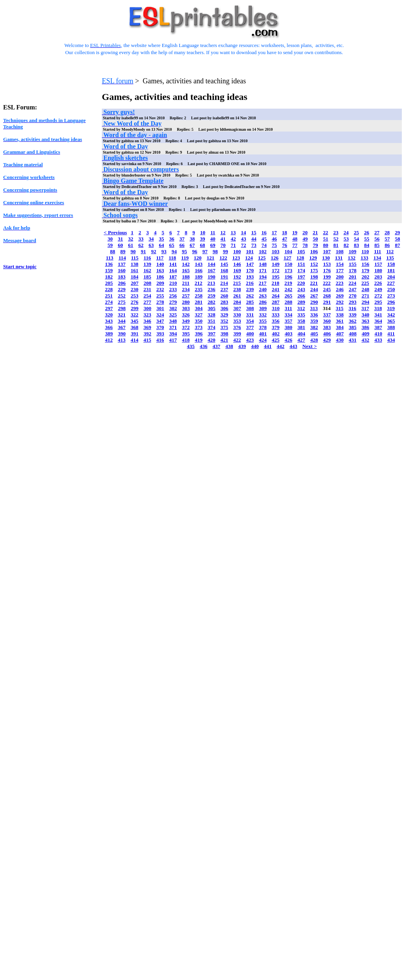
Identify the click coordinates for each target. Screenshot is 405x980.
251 (109, 296)
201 (352, 277)
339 (352, 315)
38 (192, 239)
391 (135, 334)
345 (135, 321)
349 (186, 321)
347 (160, 321)
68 (202, 245)
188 (186, 277)
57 (387, 239)
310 (276, 308)
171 (263, 270)
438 (229, 346)
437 (216, 346)
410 (379, 334)
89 (123, 251)
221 (314, 283)
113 (110, 258)
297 (109, 308)
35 (161, 239)
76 (284, 245)
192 (237, 277)
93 (164, 251)
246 (340, 289)
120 (198, 258)
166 (199, 270)
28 (387, 232)
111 (377, 251)
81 (336, 245)
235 (199, 289)
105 (301, 251)
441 (268, 346)
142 (186, 264)
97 (205, 251)
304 (199, 308)
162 (147, 270)
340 (366, 315)
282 (212, 302)
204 (391, 277)
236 (212, 289)
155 (352, 264)
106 (314, 251)
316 (352, 308)
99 (226, 251)
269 (340, 296)
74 (264, 245)
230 (135, 289)
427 (301, 340)
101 (250, 251)
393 (160, 334)
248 (366, 289)
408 (353, 334)
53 (346, 239)
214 (224, 283)
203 (378, 277)
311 (288, 308)
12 (223, 232)
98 (215, 251)
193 (250, 277)
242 (289, 289)
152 (314, 264)
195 (276, 277)
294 (366, 302)
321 (122, 315)
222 (327, 283)
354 (250, 321)
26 (367, 232)
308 (250, 308)
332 (263, 315)
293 (352, 302)
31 (120, 239)
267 (314, 296)
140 (160, 264)
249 (378, 289)
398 (225, 334)
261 (237, 296)
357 (289, 321)
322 (135, 315)
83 (356, 245)
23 (336, 232)
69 (213, 245)
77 (295, 245)
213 (212, 283)
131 (339, 258)
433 (378, 340)
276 (135, 302)
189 (199, 277)
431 (352, 340)
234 (186, 289)
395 (186, 334)
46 (274, 239)
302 (173, 308)
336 (314, 315)
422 (237, 340)
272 (378, 296)
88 (113, 251)
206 (122, 283)
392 (148, 334)
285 (250, 302)
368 (135, 327)
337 (327, 315)
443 (293, 346)
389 (109, 334)
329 (224, 315)
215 (237, 283)
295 (378, 302)
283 (224, 302)
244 (314, 289)
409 (366, 334)
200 (340, 277)
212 (199, 283)
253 (135, 296)
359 (314, 321)
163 (160, 270)
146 (237, 264)
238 (237, 289)
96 (195, 251)
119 (185, 258)
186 (160, 277)
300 (148, 308)
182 (109, 277)
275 (122, 302)
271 (366, 296)
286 (263, 302)
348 (173, 321)
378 (263, 327)
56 (377, 239)
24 (346, 232)
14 (243, 232)
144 (212, 264)
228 (109, 289)
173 (289, 270)
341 (378, 315)
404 (302, 334)
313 (314, 308)
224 (352, 283)
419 (199, 340)
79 (315, 245)
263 (263, 296)
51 (325, 239)
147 (250, 264)
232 (160, 289)
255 (160, 296)
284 (237, 302)
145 (224, 264)
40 (213, 239)
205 (109, 283)
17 (274, 232)
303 (186, 308)
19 (295, 232)
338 (340, 315)
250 (391, 289)
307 (237, 308)
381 (301, 327)
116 (147, 258)
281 (199, 302)
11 (213, 232)
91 (143, 251)
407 (340, 334)
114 (122, 258)
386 (366, 327)
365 (391, 321)
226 (378, 283)
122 (223, 258)
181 (391, 270)
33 (141, 239)
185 (147, 277)
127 (287, 258)
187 (173, 277)
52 (336, 239)
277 (147, 302)
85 (377, 245)
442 (281, 346)
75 (274, 245)
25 (356, 232)
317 (366, 308)
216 (250, 283)
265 (289, 296)
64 (161, 245)
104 (289, 251)
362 (352, 321)
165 (186, 270)
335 (301, 315)
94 (174, 251)
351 (212, 321)
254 (147, 296)
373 (199, 327)
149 (276, 264)
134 (377, 258)
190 (212, 277)
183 (122, 277)
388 (391, 327)
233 (173, 289)
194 (263, 277)
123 (236, 258)
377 (250, 327)
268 (327, 296)
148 (263, 264)
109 (352, 251)
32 (130, 239)
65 (172, 245)
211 (186, 283)
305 (212, 308)
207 (135, 283)
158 (391, 264)
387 (378, 327)
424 (263, 340)
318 (378, 308)
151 (301, 264)
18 (284, 232)
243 (301, 289)
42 (233, 239)
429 (327, 340)
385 (352, 327)
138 (135, 264)
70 (223, 245)
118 (172, 258)
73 (254, 245)
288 (289, 302)
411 (391, 334)
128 (300, 258)
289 (301, 302)
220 (301, 283)
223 (340, 283)
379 (276, 327)
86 (387, 245)
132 (352, 258)
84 (367, 245)
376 (237, 327)
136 (109, 264)
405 (314, 334)
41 (223, 239)
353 (237, 321)
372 (186, 327)
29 (397, 232)
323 (147, 315)
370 (160, 327)
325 (173, 315)
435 (191, 346)
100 (237, 251)
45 (264, 239)
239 (250, 289)
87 (397, 245)
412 (109, 340)
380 (289, 327)
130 (326, 258)
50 (315, 239)
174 (301, 270)
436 (204, 346)
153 (327, 264)
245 (327, 289)
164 (173, 270)
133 (364, 258)
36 (172, 239)
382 (314, 327)
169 (237, 270)
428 (314, 340)
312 (301, 308)
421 (224, 340)
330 (237, 315)
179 (366, 270)
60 (120, 245)
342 (391, 315)
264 (276, 296)
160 (122, 270)
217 (263, 283)
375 (224, 327)
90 (133, 251)
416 (160, 340)
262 (250, 296)
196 (289, 277)
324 (160, 315)
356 (276, 321)
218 (276, 283)
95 (185, 251)
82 (346, 245)
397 (212, 334)
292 (340, 302)
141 (173, 264)
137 (122, 264)
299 (135, 308)
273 (391, 296)
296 (391, 302)
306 (225, 308)
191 (224, 277)
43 (243, 239)
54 (356, 239)
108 (340, 251)
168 (224, 270)
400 (250, 334)
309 (263, 308)
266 (301, 296)
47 (284, 239)
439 (242, 346)
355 (263, 321)
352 (224, 321)
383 (327, 327)
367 (122, 327)
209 (160, 283)
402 (276, 334)
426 (289, 340)
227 (391, 283)
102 (263, 251)
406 (327, 334)
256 (173, 296)
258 (199, 296)
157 (378, 264)
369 (147, 327)
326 (186, 315)
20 (305, 232)
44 (254, 239)
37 (182, 239)
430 (340, 340)
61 (130, 245)
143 (199, 264)
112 (390, 251)
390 (122, 334)
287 (276, 302)
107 (327, 251)
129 (313, 258)
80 (325, 245)
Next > (310, 346)
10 (203, 232)
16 (264, 232)
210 (173, 283)
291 (327, 302)
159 (109, 270)
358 (301, 321)
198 (314, 277)
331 (250, 315)
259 (212, 296)
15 (254, 232)
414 (135, 340)
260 (224, 296)
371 (173, 327)
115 (135, 258)
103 (276, 251)
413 (122, 340)
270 (352, 296)
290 (314, 302)
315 (340, 308)
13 (233, 232)
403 (289, 334)
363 (366, 321)
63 (151, 245)
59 (110, 245)
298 (122, 308)
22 (325, 232)
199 (327, 277)
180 (378, 270)
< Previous (115, 232)
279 (173, 302)
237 (224, 289)
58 (397, 239)
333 (276, 315)
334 (289, 315)
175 (314, 270)
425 (276, 340)
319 (391, 308)
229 (122, 289)
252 (122, 296)
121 (210, 258)
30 (110, 239)
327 (199, 315)
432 (366, 340)
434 (391, 340)
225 (366, 283)
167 (212, 270)
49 (305, 239)
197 (301, 277)
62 (141, 245)
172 (276, 270)
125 (262, 258)
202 (366, 277)
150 (289, 264)
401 (263, 334)
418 (186, 340)
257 (186, 296)
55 (367, 239)
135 (390, 258)
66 (182, 245)
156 (366, 264)
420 (212, 340)
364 (378, 321)
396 (199, 334)
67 (192, 245)
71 (233, 245)
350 (199, 321)
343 (109, 321)
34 (151, 239)
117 (160, 258)
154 (340, 264)
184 (135, 277)
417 (173, 340)
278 (160, 302)
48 (295, 239)
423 (250, 340)
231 (147, 289)
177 (340, 270)
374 (212, 327)
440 (255, 346)
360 (327, 321)
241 (276, 289)
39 (202, 239)
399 (237, 334)
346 (147, 321)
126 (275, 258)
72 (243, 245)
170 (250, 270)
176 (327, 270)
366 (109, 327)
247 (352, 289)
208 (148, 283)
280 (186, 302)
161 (135, 270)
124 (249, 258)
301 (160, 308)
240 (263, 289)
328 (212, 315)
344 (122, 321)
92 (154, 251)
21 (315, 232)
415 (147, 340)
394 (173, 334)
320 (109, 315)
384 (340, 327)
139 (147, 264)
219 (289, 283)
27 (377, 232)
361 (340, 321)
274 (109, 302)
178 (352, 270)
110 (365, 251)
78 (305, 245)
